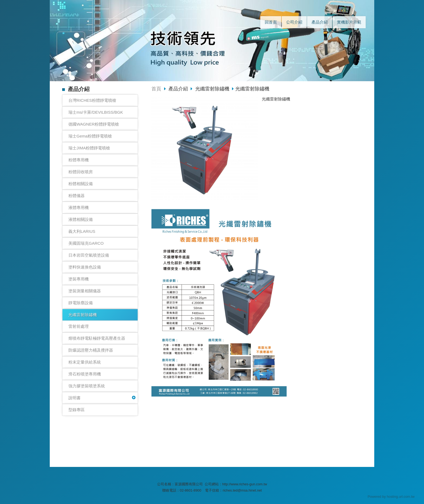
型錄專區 (77, 410)
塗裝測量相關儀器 (85, 291)
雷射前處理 (79, 326)
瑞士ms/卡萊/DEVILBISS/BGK (96, 112)
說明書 (74, 398)
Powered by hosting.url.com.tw (391, 497)
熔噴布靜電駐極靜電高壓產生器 (97, 338)
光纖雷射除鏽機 (83, 315)
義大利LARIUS (82, 231)
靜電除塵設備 (81, 303)
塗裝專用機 (79, 279)
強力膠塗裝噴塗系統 (87, 386)
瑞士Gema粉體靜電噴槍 (90, 136)
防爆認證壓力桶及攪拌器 (91, 350)
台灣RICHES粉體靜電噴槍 (92, 100)
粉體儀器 (77, 196)
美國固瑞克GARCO (86, 243)
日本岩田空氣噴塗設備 (89, 255)
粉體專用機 (79, 160)
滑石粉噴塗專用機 (85, 374)
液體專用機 (79, 207)
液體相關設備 (81, 219)
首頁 (156, 89)
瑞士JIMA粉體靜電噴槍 (89, 148)
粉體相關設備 (81, 184)
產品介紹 (179, 89)
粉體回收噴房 (81, 172)
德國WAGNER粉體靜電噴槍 (94, 124)
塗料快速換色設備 (85, 267)
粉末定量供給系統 (85, 362)
